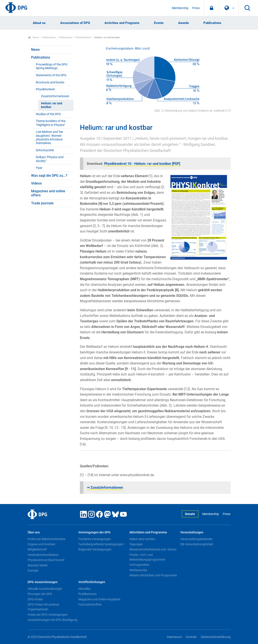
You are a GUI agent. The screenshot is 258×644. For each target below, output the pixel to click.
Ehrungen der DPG (40, 594)
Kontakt (33, 571)
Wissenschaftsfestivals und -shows (153, 549)
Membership (180, 8)
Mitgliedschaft (37, 549)
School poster (45, 150)
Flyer (39, 168)
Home (34, 37)
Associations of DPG (75, 23)
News (35, 50)
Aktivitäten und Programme (148, 532)
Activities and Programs (122, 23)
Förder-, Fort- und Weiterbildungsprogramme (147, 557)
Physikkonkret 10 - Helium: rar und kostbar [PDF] (142, 164)
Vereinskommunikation (43, 555)
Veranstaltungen (192, 532)
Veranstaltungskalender (196, 539)
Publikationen (88, 594)
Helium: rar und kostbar (52, 105)
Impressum (174, 637)
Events (159, 23)
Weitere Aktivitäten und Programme (153, 575)
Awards (184, 23)
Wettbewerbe (138, 570)
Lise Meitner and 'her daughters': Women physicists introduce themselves (50, 138)
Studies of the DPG (48, 114)
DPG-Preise (35, 599)
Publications (212, 23)
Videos (36, 183)
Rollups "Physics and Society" (50, 159)
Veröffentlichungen (92, 582)
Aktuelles (84, 589)
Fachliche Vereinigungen (95, 539)
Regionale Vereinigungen (95, 549)
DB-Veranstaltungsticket (197, 544)
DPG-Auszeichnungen (43, 582)
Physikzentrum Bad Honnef (46, 560)
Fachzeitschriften (90, 604)
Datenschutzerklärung (216, 637)
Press (196, 8)
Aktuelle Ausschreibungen (45, 589)
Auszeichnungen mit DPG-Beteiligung (52, 620)
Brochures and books (50, 82)
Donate (190, 514)
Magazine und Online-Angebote (99, 599)
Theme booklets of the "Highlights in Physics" (51, 123)
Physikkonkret (83, 37)
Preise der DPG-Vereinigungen (48, 615)
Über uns (34, 532)
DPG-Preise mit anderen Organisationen (44, 607)
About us (39, 23)
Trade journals (42, 203)
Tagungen (136, 544)
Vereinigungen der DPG (94, 532)
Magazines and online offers (48, 193)
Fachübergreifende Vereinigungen (101, 544)
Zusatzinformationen (55, 96)
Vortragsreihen (139, 565)
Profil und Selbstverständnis (46, 539)
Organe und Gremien (41, 544)
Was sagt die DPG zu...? (49, 176)
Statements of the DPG (51, 75)
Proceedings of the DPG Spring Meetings (52, 66)
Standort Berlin (38, 565)
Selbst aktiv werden (142, 539)
